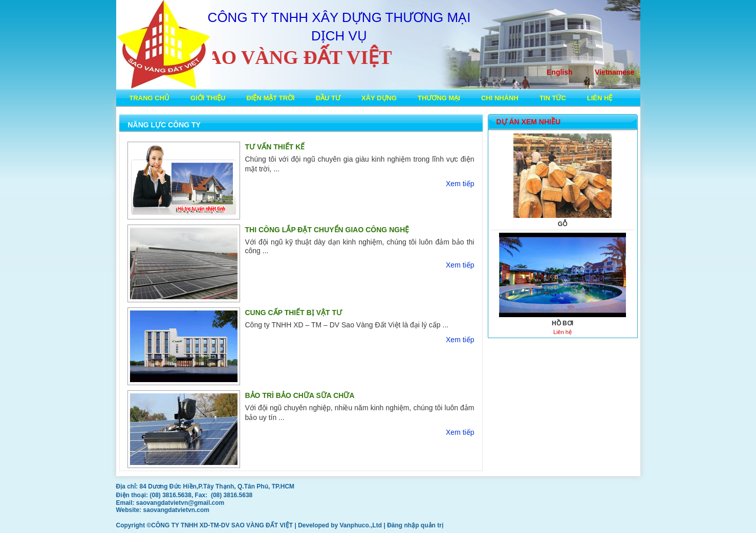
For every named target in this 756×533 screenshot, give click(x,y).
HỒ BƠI (563, 323)
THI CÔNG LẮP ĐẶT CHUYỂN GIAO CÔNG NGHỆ (327, 230)
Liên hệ (600, 98)
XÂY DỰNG (379, 98)
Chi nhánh (500, 98)
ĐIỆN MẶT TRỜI (270, 98)
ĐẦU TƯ (328, 98)
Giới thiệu (208, 98)
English (560, 72)
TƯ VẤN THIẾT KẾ (275, 147)
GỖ (563, 224)
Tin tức (553, 98)
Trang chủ (150, 98)
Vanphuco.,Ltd (362, 525)
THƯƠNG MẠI (439, 98)
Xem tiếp (460, 184)
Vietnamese (615, 72)
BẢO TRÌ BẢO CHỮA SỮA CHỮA (300, 395)
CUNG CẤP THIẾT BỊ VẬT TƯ (294, 313)
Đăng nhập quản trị (415, 525)
